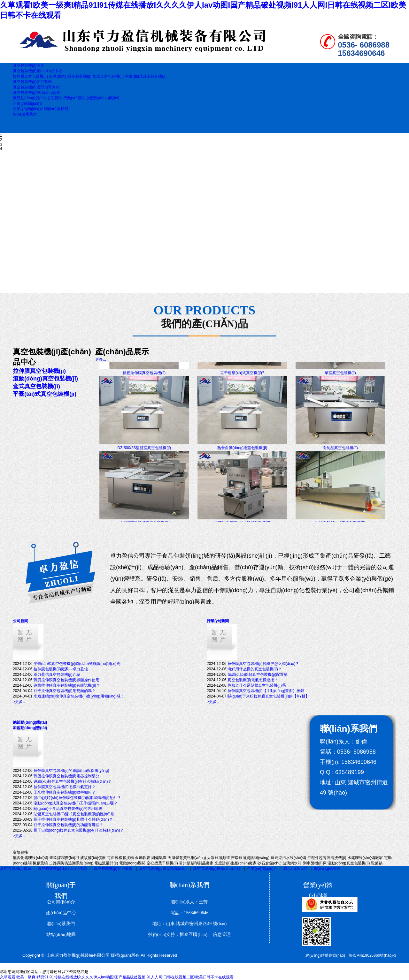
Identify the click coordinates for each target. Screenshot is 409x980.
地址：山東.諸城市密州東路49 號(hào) (190, 924)
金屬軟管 (143, 858)
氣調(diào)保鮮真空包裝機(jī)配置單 (258, 675)
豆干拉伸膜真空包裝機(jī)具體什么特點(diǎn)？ (73, 819)
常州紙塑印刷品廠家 (196, 863)
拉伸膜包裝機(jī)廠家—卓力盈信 (61, 669)
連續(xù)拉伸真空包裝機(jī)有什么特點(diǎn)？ (73, 781)
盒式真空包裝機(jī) (108, 76)
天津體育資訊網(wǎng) (187, 858)
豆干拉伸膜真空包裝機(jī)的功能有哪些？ (68, 825)
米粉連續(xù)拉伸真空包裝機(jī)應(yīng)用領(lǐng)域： (79, 696)
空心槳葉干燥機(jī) (162, 863)
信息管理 (220, 935)
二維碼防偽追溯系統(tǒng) (71, 863)
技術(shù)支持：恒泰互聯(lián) (178, 935)
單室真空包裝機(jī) (340, 377)
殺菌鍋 (377, 863)
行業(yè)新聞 (74, 98)
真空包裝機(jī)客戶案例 (113, 869)
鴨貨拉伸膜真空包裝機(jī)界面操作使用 (66, 680)
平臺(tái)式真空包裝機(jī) (146, 76)
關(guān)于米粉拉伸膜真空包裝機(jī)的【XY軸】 (269, 696)
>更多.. (19, 702)
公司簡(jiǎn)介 (61, 902)
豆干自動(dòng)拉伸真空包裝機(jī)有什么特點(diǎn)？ (79, 830)
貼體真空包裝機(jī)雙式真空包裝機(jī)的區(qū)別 (74, 814)
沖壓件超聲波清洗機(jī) (327, 858)
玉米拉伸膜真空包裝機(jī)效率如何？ (65, 792)
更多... (101, 359)
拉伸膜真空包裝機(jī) (31, 76)
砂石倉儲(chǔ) (270, 863)
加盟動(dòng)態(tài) (103, 98)
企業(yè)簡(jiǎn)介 (28, 109)
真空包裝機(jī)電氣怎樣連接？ (253, 680)
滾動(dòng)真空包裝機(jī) (71, 76)
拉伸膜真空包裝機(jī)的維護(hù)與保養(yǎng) (71, 771)
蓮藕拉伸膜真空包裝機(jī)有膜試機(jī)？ (67, 685)
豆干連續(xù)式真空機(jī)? (242, 377)
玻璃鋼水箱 (292, 863)
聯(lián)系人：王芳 (189, 902)
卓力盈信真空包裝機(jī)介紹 (57, 675)
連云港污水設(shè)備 (288, 858)
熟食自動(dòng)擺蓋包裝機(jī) (242, 452)
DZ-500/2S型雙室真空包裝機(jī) (144, 452)
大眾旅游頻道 (219, 858)
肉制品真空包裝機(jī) (340, 452)
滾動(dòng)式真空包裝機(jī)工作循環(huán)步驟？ (76, 803)
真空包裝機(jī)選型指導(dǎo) (163, 869)
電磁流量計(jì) (106, 863)
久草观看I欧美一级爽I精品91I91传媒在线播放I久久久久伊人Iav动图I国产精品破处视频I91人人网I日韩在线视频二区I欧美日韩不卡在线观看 (117, 977)
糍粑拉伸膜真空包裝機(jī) (144, 377)
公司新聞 (55, 98)
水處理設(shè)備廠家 (365, 858)
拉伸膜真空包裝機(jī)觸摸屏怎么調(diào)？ (263, 664)
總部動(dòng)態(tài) (29, 98)
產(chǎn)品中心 (61, 913)
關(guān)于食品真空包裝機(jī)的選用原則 (68, 809)
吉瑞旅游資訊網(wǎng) (250, 858)
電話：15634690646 (190, 913)
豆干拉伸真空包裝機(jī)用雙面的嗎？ (65, 691)
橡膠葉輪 (40, 863)
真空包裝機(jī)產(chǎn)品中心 (62, 869)
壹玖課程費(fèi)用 (64, 858)
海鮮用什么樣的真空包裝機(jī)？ (255, 669)
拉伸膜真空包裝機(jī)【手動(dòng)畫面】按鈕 (266, 691)
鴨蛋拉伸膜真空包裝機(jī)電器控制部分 (66, 776)
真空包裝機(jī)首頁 (16, 869)
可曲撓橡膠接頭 (120, 858)
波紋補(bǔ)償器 (93, 858)
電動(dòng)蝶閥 (132, 863)
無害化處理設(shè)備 (31, 858)
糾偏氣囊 (159, 858)
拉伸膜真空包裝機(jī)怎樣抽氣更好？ (65, 787)
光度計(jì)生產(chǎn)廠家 (235, 863)
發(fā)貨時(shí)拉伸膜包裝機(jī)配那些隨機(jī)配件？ (77, 798)
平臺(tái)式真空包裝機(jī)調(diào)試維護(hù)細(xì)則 (77, 664)
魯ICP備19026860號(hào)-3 (373, 955)
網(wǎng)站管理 (327, 869)
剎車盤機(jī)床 (315, 863)
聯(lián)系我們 (56, 109)
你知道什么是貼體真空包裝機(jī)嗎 (257, 685)
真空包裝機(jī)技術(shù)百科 (217, 869)
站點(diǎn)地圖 (61, 935)
